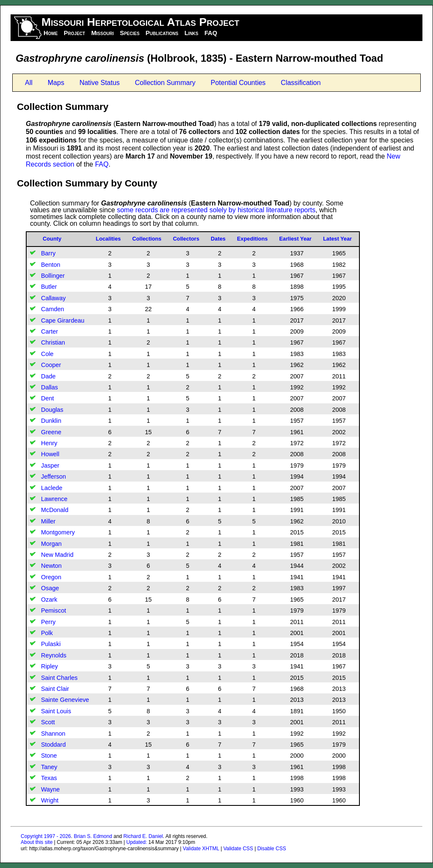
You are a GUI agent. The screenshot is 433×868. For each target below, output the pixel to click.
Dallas (49, 387)
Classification (301, 83)
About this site (37, 842)
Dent (47, 398)
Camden (52, 309)
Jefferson (53, 476)
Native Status (100, 83)
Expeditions (253, 239)
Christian (53, 342)
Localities (108, 239)
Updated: (137, 842)
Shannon (53, 734)
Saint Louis (56, 711)
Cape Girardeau (63, 320)
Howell (50, 454)
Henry (49, 443)
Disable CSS (271, 849)
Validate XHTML (201, 849)
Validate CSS (238, 849)
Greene (51, 432)
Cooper (51, 365)
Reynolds (54, 655)
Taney (49, 767)
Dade (48, 376)
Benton (51, 265)
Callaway (53, 298)
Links (191, 33)
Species (129, 33)
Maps (56, 83)
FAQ (211, 33)
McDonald (55, 510)
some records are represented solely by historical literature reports (216, 210)
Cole (47, 354)
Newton (51, 566)
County (52, 239)
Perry (48, 622)
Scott (48, 722)
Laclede (52, 488)
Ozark (49, 600)
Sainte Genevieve (65, 700)
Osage (50, 588)
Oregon (51, 577)
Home (51, 33)
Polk (47, 633)
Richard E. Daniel (143, 836)
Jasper (50, 465)
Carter (49, 331)
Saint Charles (59, 678)
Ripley (49, 666)
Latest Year (337, 239)
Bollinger (53, 276)
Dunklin (51, 421)
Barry (48, 253)
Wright (50, 800)
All (29, 83)
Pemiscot (53, 611)
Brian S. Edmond (93, 836)
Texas (49, 778)
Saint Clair (55, 689)
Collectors (186, 239)
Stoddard (53, 745)
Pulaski (51, 644)
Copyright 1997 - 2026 (46, 836)
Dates (218, 239)
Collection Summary (165, 83)
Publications (162, 33)
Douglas (52, 410)
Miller (48, 521)
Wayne (50, 789)
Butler (49, 287)
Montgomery (58, 532)
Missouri (103, 33)
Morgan (51, 544)
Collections (147, 239)
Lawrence (54, 499)
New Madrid (57, 555)
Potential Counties (238, 83)
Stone (49, 756)
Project (74, 33)
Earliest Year (295, 239)
